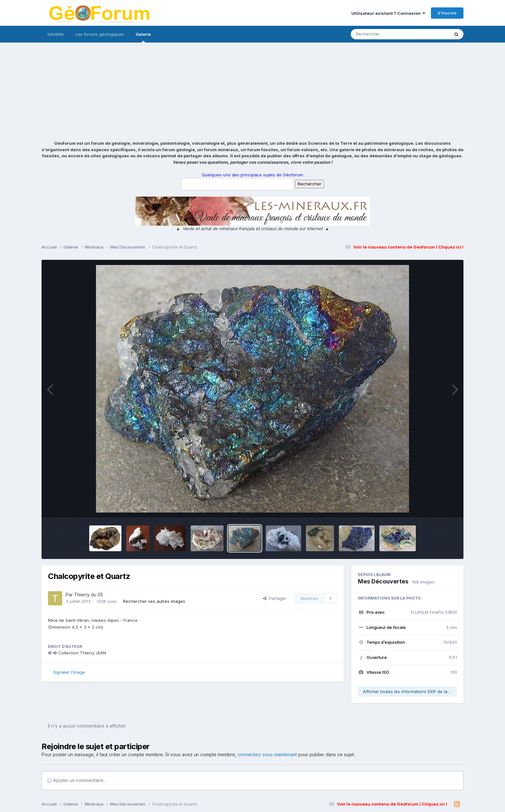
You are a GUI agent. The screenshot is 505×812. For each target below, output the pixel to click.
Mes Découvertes (383, 581)
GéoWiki (56, 34)
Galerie (143, 37)
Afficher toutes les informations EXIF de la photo (410, 691)
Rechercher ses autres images (154, 601)
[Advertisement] (252, 92)
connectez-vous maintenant (267, 754)
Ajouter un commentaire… (77, 780)
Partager (275, 598)
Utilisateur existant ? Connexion (388, 13)
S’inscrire (447, 13)
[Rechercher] (381, 34)
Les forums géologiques (100, 34)
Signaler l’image (69, 672)
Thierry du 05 (89, 595)
